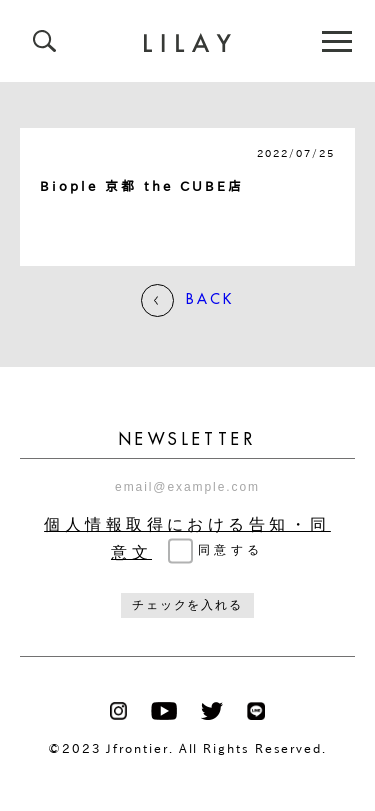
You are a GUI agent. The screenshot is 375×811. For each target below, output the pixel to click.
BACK (187, 300)
